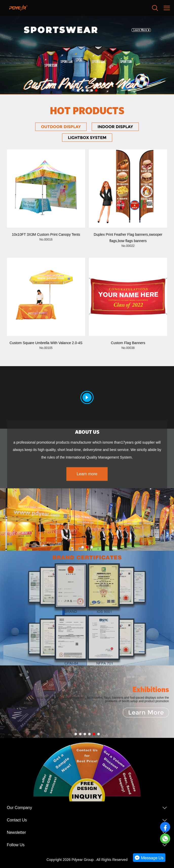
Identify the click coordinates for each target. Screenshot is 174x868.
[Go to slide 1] (78, 90)
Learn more (87, 474)
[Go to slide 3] (87, 90)
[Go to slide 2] (83, 90)
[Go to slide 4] (92, 90)
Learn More (146, 712)
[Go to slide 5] (96, 90)
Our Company (20, 808)
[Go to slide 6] (99, 734)
